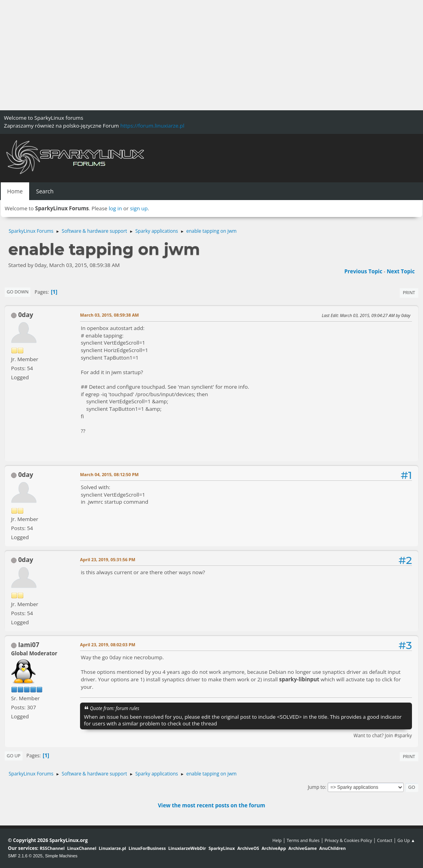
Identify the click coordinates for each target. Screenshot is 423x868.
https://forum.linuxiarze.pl (152, 126)
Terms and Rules (303, 840)
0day (26, 315)
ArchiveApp (274, 848)
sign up (139, 208)
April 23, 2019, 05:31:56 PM (108, 559)
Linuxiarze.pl (113, 848)
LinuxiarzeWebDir (187, 848)
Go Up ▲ (406, 840)
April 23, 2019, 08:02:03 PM (108, 645)
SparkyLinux (222, 848)
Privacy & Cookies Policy (348, 840)
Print (409, 292)
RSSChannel (52, 848)
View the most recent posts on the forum (211, 805)
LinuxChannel (82, 848)
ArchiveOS (248, 848)
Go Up (14, 756)
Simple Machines (61, 856)
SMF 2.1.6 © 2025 (25, 856)
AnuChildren (333, 848)
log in (116, 208)
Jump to (317, 787)
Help (277, 840)
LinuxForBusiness (147, 848)
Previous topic (363, 271)
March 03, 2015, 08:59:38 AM (109, 315)
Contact (385, 840)
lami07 (29, 645)
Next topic (401, 271)
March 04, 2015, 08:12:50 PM (109, 474)
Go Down (18, 292)
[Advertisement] (211, 55)
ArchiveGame (302, 848)
